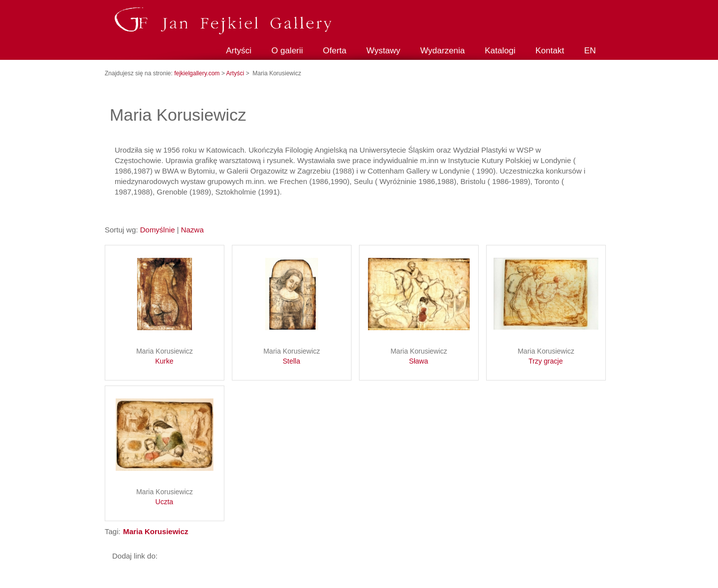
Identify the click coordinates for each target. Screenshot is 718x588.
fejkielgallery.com (197, 73)
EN (590, 51)
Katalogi (500, 51)
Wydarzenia (443, 51)
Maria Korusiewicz (165, 357)
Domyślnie (158, 230)
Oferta (335, 51)
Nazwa (192, 230)
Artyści (239, 51)
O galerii (287, 51)
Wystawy (383, 51)
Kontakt (550, 51)
